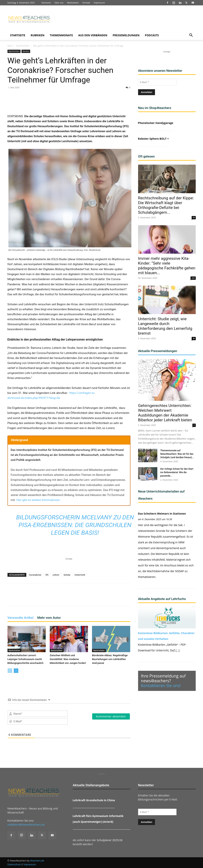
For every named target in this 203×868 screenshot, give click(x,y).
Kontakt (86, 3)
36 (194, 338)
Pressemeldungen (126, 35)
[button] (191, 36)
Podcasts (152, 35)
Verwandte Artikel (21, 618)
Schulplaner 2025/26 (110, 840)
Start (10, 46)
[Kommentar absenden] (111, 716)
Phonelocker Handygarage (156, 123)
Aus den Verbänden (93, 35)
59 (194, 218)
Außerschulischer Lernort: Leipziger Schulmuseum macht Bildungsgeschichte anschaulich (25, 659)
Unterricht (80, 575)
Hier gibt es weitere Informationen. (38, 500)
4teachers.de (37, 861)
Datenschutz (14, 864)
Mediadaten (73, 3)
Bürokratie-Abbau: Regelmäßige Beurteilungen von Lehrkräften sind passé (110, 659)
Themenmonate (61, 35)
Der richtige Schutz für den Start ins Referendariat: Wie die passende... (177, 472)
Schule (67, 575)
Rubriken (37, 35)
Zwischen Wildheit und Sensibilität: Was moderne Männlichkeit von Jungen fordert (68, 659)
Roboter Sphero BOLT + (153, 139)
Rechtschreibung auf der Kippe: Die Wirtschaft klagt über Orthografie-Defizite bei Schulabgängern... (166, 205)
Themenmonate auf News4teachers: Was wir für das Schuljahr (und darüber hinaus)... (177, 454)
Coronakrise (35, 575)
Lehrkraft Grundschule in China (94, 800)
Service (26, 51)
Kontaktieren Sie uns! (161, 686)
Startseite (46, 3)
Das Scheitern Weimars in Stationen (162, 514)
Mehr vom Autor (49, 618)
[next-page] (16, 671)
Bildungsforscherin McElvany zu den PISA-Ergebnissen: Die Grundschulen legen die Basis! (75, 525)
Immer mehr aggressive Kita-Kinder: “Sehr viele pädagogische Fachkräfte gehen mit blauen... (167, 266)
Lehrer (56, 575)
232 (193, 278)
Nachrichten (23, 46)
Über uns (59, 3)
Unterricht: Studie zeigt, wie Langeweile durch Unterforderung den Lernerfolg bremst (165, 326)
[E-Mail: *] (157, 82)
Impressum (99, 3)
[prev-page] (10, 671)
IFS (47, 575)
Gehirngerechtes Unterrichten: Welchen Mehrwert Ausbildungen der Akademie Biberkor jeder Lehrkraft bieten (165, 413)
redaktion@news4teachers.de (26, 825)
